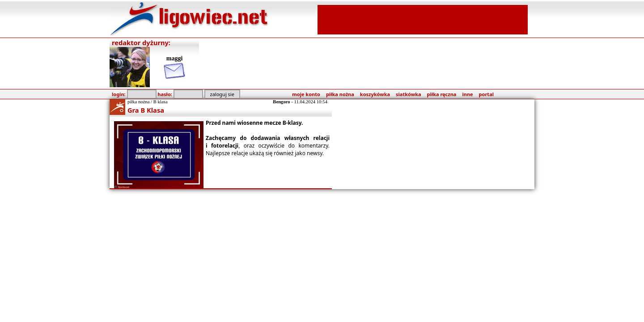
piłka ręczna (442, 94)
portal (486, 94)
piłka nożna (340, 94)
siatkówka (408, 94)
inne (467, 94)
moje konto (306, 94)
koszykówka (375, 94)
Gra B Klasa (146, 110)
